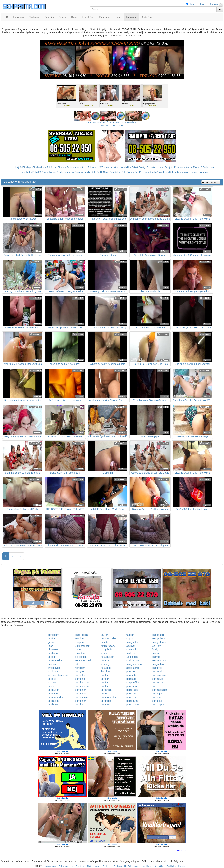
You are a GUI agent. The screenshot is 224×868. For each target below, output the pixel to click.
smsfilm (79, 639)
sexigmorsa (133, 661)
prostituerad (82, 653)
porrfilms (80, 679)
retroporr (80, 668)
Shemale (214, 4)
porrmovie (158, 679)
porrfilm (52, 639)
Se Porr (156, 646)
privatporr (106, 642)
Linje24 (19, 167)
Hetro (192, 4)
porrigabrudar (55, 697)
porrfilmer (80, 690)
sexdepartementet (58, 675)
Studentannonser (66, 172)
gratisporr (53, 635)
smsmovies (54, 668)
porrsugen (54, 690)
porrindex (106, 701)
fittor (50, 646)
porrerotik (106, 690)
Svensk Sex (133, 172)
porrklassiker (159, 675)
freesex (52, 664)
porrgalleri (81, 675)
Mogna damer (190, 172)
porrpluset (132, 690)
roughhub (106, 649)
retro (78, 664)
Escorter (79, 172)
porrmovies (158, 671)
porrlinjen (157, 694)
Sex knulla (132, 657)
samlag (105, 653)
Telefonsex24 (94, 167)
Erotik (100, 172)
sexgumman (159, 661)
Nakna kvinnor (49, 172)
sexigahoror (159, 635)
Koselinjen (82, 167)
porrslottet (106, 704)
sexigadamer (159, 642)
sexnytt (130, 646)
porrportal (132, 686)
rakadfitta (106, 668)
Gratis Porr (109, 172)
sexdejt (52, 683)
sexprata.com (50, 866)
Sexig (155, 649)
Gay (202, 4)
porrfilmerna (82, 683)
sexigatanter (133, 668)
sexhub (156, 653)
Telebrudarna (40, 167)
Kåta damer (204, 172)
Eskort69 (37, 172)
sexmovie (132, 649)
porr (154, 686)
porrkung (157, 697)
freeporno (80, 642)
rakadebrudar (108, 639)
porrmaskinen (160, 690)
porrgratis (80, 671)
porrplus (131, 694)
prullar (104, 635)
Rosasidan (179, 167)
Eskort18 (198, 167)
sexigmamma (134, 664)
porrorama (132, 701)
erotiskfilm (81, 657)
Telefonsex (52, 167)
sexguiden (158, 664)
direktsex (53, 649)
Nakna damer (176, 172)
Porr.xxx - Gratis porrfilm (112, 126)
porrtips (105, 661)
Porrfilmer (144, 172)
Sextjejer (169, 167)
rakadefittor (107, 657)
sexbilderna (82, 635)
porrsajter (132, 675)
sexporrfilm (133, 683)
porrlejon (53, 653)
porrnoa (131, 671)
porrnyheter (133, 704)
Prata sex (71, 167)
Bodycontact (209, 167)
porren (104, 694)
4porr (78, 649)
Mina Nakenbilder (122, 167)
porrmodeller (55, 661)
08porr (130, 635)
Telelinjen (28, 167)
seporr (130, 639)
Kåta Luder (26, 172)
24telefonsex (82, 646)
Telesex (62, 167)
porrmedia (158, 683)
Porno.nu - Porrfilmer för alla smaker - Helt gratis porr (112, 122)
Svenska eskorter (155, 167)
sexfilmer (157, 668)
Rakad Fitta (120, 172)
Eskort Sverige (139, 167)
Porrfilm (105, 671)
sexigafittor (133, 642)
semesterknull (83, 661)
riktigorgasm (108, 646)
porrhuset (53, 701)
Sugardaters (163, 172)
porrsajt (52, 686)
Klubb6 (189, 167)
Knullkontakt (90, 172)
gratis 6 (52, 642)
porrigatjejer (82, 697)
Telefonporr (107, 167)
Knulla (153, 172)
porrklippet (158, 704)
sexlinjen (131, 653)
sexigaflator (159, 639)
